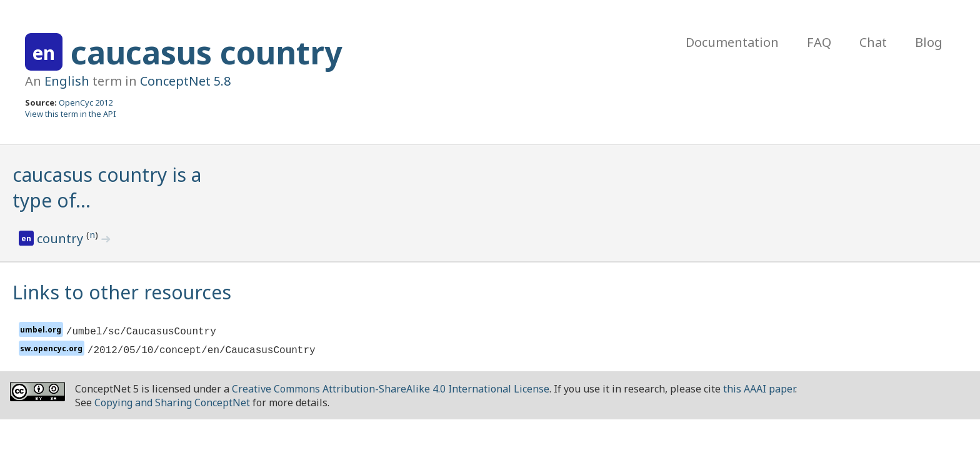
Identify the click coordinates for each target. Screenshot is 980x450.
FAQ (819, 42)
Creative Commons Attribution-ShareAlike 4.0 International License (391, 389)
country (62, 238)
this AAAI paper (759, 389)
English (67, 81)
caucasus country (207, 52)
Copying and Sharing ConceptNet (172, 402)
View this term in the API (71, 114)
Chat (873, 42)
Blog (929, 42)
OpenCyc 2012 (86, 102)
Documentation (732, 42)
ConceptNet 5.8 (185, 81)
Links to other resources (122, 292)
